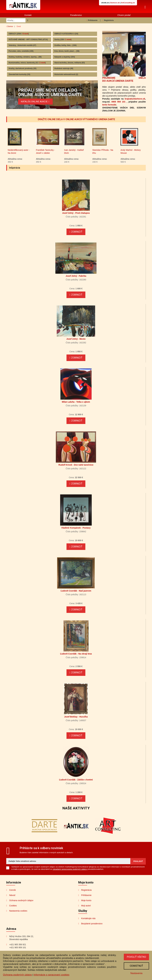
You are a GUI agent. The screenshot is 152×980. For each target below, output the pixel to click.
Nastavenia (136, 973)
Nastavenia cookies (18, 916)
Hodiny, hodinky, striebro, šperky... (25, 57)
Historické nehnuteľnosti (66, 75)
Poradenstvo (76, 16)
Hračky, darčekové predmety (22, 69)
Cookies (13, 911)
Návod (12, 900)
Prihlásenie (92, 21)
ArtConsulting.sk (128, 3)
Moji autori (86, 911)
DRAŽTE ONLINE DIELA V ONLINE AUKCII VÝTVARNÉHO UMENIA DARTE (76, 120)
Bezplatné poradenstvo (92, 929)
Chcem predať (124, 16)
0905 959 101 (118, 102)
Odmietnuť (136, 965)
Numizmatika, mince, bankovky (27, 63)
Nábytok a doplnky (65, 57)
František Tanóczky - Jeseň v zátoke (45, 157)
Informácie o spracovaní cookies (51, 974)
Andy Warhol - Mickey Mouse (131, 157)
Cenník (12, 895)
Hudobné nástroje (64, 69)
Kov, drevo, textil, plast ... (67, 52)
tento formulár (109, 105)
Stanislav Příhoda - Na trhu (103, 157)
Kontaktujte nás (88, 924)
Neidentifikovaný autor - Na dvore (19, 157)
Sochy (63, 40)
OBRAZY (19, 34)
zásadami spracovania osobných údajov (70, 874)
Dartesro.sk (115, 3)
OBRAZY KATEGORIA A (66, 34)
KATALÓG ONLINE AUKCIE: (36, 102)
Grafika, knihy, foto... (65, 46)
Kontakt (28, 16)
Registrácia (108, 21)
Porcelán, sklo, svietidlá (21, 52)
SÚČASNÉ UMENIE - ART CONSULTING (28, 40)
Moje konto (86, 906)
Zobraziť (76, 237)
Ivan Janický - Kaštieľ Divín (74, 157)
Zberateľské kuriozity (19, 75)
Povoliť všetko (136, 956)
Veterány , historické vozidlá (22, 46)
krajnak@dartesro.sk (135, 99)
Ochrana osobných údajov (21, 906)
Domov (10, 27)
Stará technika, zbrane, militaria (70, 63)
